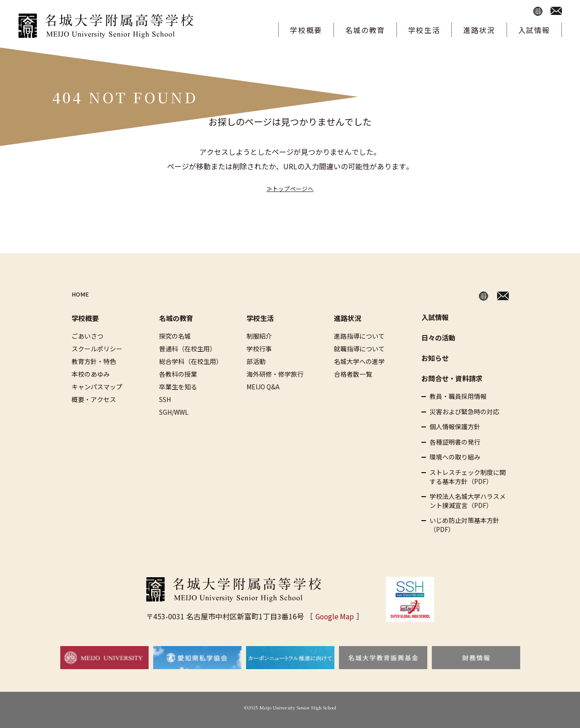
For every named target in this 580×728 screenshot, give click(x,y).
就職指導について (359, 349)
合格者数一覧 (353, 374)
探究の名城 (175, 336)
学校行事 (259, 349)
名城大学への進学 (359, 361)
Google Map (335, 616)
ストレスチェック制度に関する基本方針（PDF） (468, 477)
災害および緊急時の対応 (464, 412)
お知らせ (435, 358)
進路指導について (359, 336)
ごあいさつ (87, 336)
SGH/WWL (174, 412)
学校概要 (306, 30)
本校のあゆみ (91, 374)
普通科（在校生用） (188, 349)
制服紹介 (259, 336)
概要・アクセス (94, 399)
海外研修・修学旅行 (275, 374)
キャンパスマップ (97, 387)
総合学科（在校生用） (191, 361)
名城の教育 (365, 30)
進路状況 (479, 30)
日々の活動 (438, 338)
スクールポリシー (97, 349)
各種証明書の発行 (455, 442)
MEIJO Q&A (263, 387)
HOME (82, 294)
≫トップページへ (290, 188)
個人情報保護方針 (455, 427)
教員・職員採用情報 (458, 396)
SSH (165, 399)
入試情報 (534, 30)
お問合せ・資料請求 (452, 378)
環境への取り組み (455, 457)
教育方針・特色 (94, 361)
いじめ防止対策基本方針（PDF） (464, 525)
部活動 (256, 361)
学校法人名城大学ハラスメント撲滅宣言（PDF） (468, 501)
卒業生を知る (178, 387)
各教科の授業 (178, 374)
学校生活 (424, 30)
